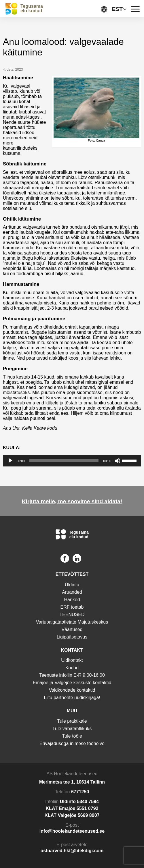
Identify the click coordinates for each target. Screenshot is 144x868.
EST (117, 9)
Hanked (72, 600)
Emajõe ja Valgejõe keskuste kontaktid (72, 683)
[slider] (64, 461)
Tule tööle (72, 736)
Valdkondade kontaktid (72, 690)
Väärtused (72, 629)
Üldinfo (72, 585)
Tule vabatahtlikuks (72, 729)
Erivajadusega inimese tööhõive (72, 743)
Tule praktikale (72, 721)
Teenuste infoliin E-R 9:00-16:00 (72, 675)
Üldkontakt (72, 660)
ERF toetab (72, 607)
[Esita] (10, 461)
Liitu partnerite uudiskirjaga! (72, 698)
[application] (72, 461)
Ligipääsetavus (72, 637)
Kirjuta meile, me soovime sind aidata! (72, 501)
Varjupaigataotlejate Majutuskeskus (72, 622)
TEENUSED (72, 615)
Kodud (72, 668)
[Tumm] (118, 461)
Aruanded (72, 592)
